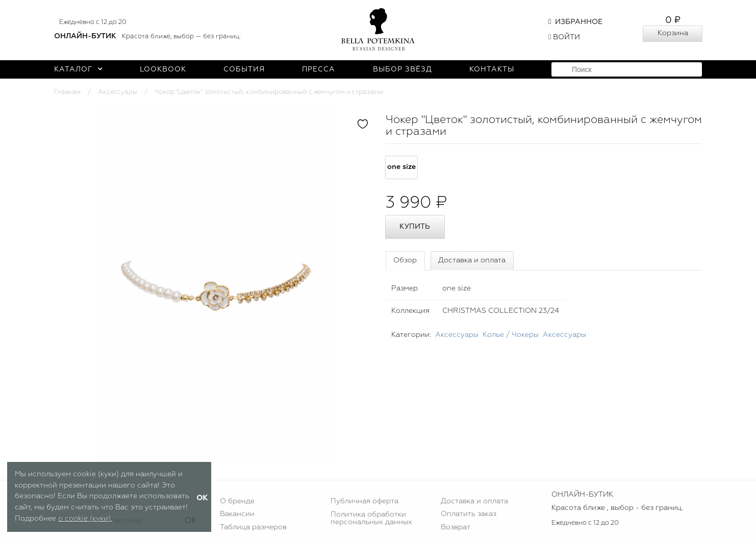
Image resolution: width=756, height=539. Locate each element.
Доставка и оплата (472, 260)
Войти (564, 37)
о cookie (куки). (85, 519)
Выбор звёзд (402, 69)
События (244, 69)
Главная (67, 92)
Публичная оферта (364, 501)
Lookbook (163, 69)
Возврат (456, 527)
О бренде (237, 501)
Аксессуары (118, 92)
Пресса (319, 69)
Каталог (78, 69)
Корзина (673, 33)
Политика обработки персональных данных (371, 518)
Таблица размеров (253, 527)
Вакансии (237, 514)
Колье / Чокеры (511, 335)
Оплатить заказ (469, 514)
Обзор (405, 260)
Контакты (492, 69)
